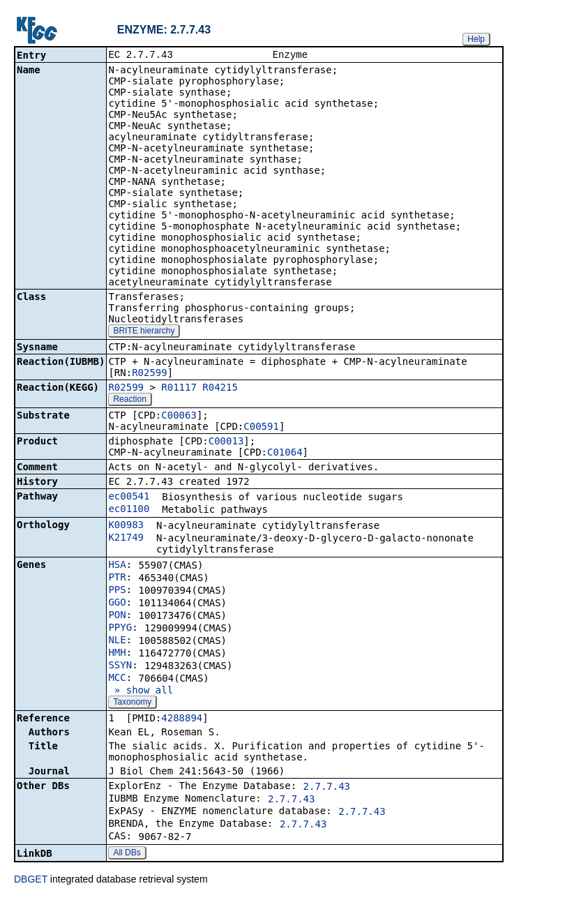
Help (476, 39)
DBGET (31, 880)
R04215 (220, 389)
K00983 (126, 526)
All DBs (127, 854)
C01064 (285, 453)
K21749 (126, 539)
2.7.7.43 (327, 788)
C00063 (179, 417)
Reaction (129, 400)
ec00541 (129, 497)
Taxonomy (132, 703)
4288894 (182, 719)
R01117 (179, 389)
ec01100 (129, 510)
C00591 (261, 428)
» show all (141, 691)
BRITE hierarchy (144, 332)
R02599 (150, 374)
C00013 (226, 442)
